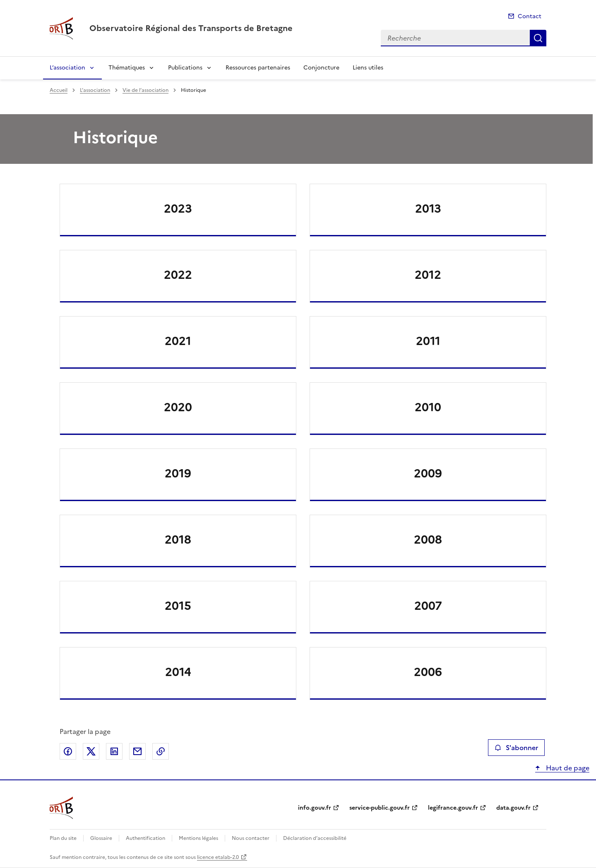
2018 (178, 540)
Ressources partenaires (258, 68)
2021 (178, 341)
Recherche (538, 38)
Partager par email (137, 751)
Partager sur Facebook (68, 751)
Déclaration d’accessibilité (315, 838)
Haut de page (567, 768)
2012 (428, 275)
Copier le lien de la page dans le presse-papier (161, 751)
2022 (178, 275)
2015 (178, 606)
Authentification (145, 838)
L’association (67, 68)
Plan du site (63, 838)
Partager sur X (91, 751)
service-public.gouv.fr (380, 808)
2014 (178, 672)
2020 (178, 407)
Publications (185, 68)
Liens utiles (368, 68)
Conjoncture (321, 68)
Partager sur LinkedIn (114, 751)
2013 (428, 209)
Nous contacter (251, 838)
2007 (428, 606)
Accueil (59, 90)
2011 (428, 341)
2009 (428, 473)
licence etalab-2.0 (218, 857)
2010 (428, 407)
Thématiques (127, 68)
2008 (428, 540)
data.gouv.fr (513, 808)
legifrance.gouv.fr (453, 808)
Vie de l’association (145, 90)
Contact (530, 16)
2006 (428, 672)
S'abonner (516, 748)
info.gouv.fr (315, 808)
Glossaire (101, 838)
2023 (178, 209)
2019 (178, 473)
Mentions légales (198, 838)
